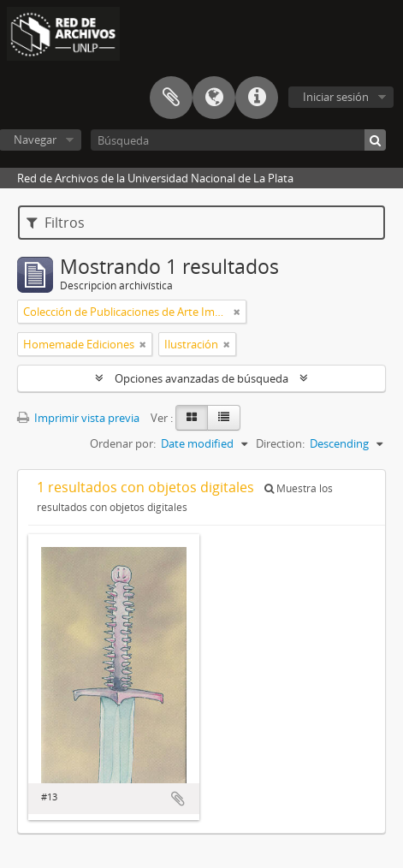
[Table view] (224, 418)
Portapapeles (171, 98)
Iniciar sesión (336, 97)
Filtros (56, 223)
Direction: (280, 443)
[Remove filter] (237, 312)
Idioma (214, 98)
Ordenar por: (123, 443)
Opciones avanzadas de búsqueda (201, 378)
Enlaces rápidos (257, 98)
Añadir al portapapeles (178, 799)
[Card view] (192, 418)
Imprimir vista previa (78, 418)
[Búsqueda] (238, 140)
